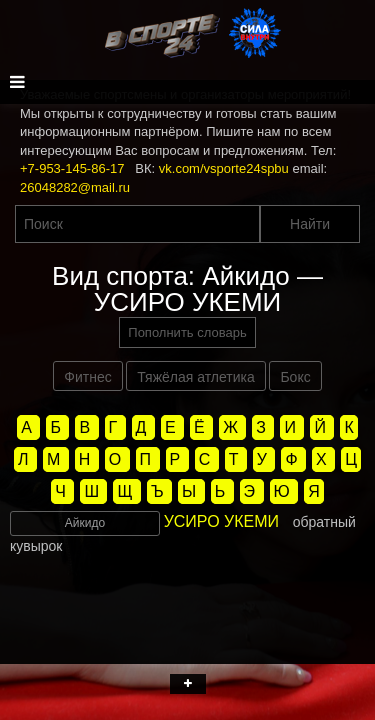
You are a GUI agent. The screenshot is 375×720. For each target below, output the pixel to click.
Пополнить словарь (187, 332)
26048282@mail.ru (75, 187)
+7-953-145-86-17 (72, 168)
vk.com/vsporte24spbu (224, 168)
